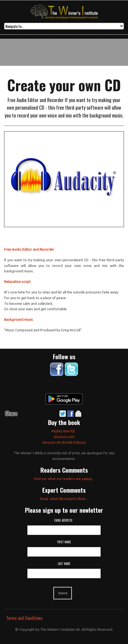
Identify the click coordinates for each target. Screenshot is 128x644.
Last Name (64, 564)
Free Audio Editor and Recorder (29, 249)
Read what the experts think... (64, 499)
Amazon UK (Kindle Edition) (64, 442)
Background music (19, 319)
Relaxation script (17, 282)
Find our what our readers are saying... (64, 479)
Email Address (64, 520)
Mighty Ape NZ (64, 431)
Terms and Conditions (24, 618)
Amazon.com (64, 437)
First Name (64, 542)
